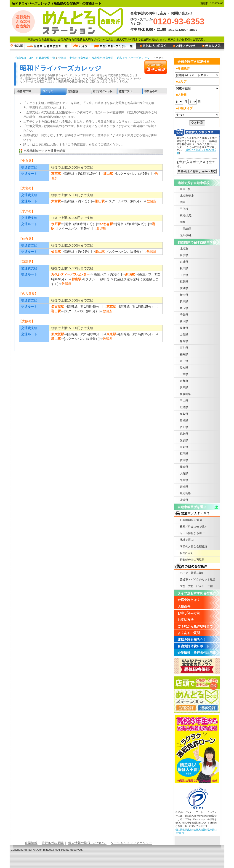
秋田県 (184, 268)
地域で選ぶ (187, 540)
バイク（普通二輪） (192, 573)
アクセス (53, 92)
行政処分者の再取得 (192, 560)
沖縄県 (184, 500)
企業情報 (31, 843)
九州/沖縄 (186, 235)
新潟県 (184, 321)
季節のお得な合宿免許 (194, 546)
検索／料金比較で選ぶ (194, 527)
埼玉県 (184, 308)
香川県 (184, 427)
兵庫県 (184, 387)
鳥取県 (184, 414)
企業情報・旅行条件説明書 (197, 653)
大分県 (184, 473)
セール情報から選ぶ (192, 533)
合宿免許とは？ (189, 600)
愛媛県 (184, 440)
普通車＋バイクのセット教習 (198, 580)
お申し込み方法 (189, 613)
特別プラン (129, 92)
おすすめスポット (104, 92)
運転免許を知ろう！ (192, 639)
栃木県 (184, 295)
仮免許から (187, 553)
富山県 (184, 361)
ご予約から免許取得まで (195, 626)
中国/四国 (186, 229)
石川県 (184, 348)
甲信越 (184, 209)
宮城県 (184, 262)
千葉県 (184, 315)
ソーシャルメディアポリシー (131, 843)
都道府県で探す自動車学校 (197, 242)
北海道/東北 (187, 196)
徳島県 (184, 434)
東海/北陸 (186, 216)
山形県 (184, 275)
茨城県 (184, 288)
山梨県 (184, 335)
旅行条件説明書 (53, 843)
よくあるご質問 (189, 633)
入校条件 (184, 606)
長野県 (184, 328)
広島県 (184, 407)
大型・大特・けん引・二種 (196, 586)
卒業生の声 (154, 92)
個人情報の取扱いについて (87, 843)
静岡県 (184, 341)
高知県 (184, 447)
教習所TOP (27, 92)
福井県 (184, 354)
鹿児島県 (185, 493)
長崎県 (184, 467)
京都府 (184, 381)
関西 (183, 222)
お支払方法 (186, 620)
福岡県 (184, 454)
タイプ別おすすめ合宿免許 (197, 593)
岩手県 (184, 255)
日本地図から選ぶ (191, 520)
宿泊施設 (78, 92)
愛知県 (184, 368)
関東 (183, 202)
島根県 (184, 421)
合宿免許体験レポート (194, 646)
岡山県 (184, 401)
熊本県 (184, 480)
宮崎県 (184, 487)
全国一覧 (185, 189)
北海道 (184, 249)
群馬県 (184, 301)
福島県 (184, 282)
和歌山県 (185, 394)
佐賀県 (184, 460)
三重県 (184, 374)
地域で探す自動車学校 (194, 183)
